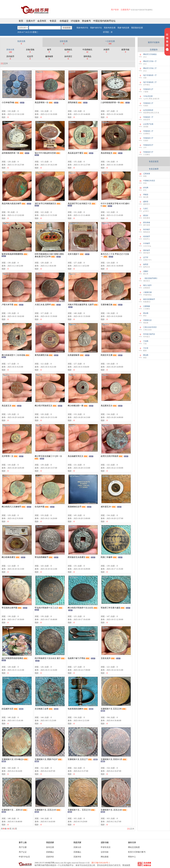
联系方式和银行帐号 (137, 852)
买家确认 (77, 852)
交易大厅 (31, 21)
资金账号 (86, 21)
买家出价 (77, 847)
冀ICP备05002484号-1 (101, 863)
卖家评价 (50, 857)
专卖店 (53, 21)
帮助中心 (132, 857)
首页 (21, 21)
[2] (5, 63)
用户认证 (23, 852)
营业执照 (126, 865)
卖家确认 (50, 852)
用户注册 (23, 847)
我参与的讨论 (96, 28)
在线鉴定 (64, 21)
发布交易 (50, 847)
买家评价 (77, 857)
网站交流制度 (134, 847)
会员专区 (42, 21)
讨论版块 (75, 21)
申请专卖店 (106, 847)
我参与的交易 (123, 28)
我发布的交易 (110, 28)
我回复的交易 (137, 28)
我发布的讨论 (82, 28)
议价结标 (105, 852)
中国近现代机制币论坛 (104, 21)
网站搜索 (105, 857)
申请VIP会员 (24, 857)
